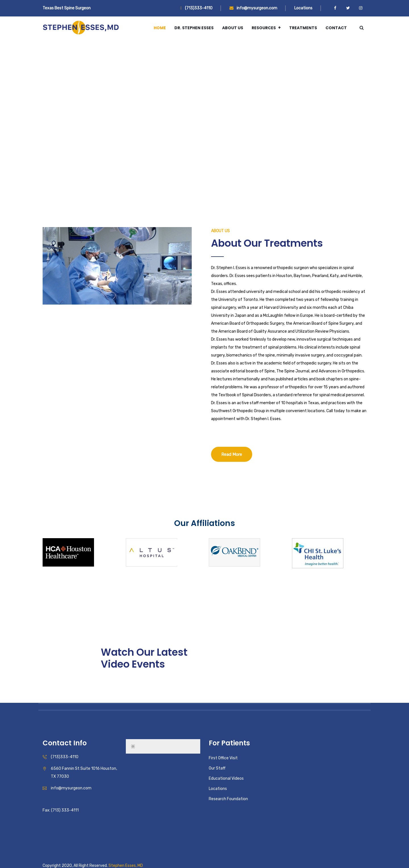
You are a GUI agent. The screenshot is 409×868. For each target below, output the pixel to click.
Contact (336, 28)
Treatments (303, 28)
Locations (303, 8)
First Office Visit (223, 758)
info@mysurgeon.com (253, 8)
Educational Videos (226, 778)
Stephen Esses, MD (126, 866)
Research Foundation (228, 799)
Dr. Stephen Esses (194, 28)
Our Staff (217, 768)
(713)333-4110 (196, 8)
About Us (233, 28)
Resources (264, 28)
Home (160, 28)
